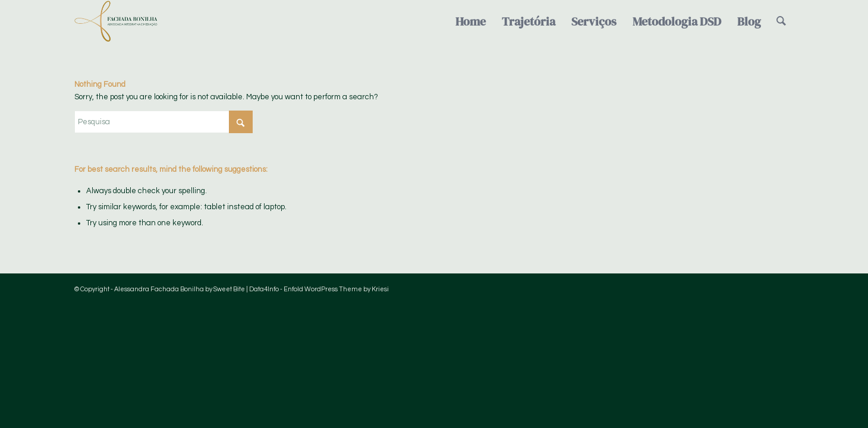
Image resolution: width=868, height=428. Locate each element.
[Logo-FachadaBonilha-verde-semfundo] (116, 21)
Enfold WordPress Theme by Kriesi (336, 289)
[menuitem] (471, 21)
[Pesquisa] (781, 21)
